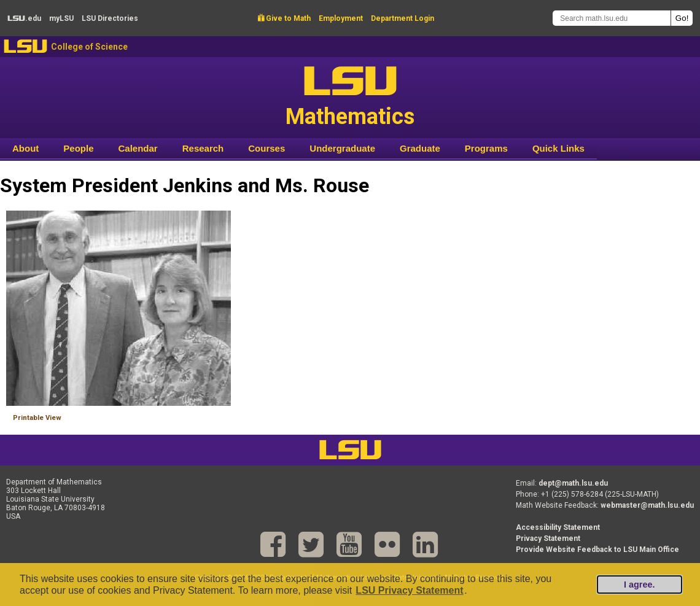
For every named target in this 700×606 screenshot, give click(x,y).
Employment (341, 18)
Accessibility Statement (558, 527)
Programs (486, 148)
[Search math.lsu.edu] (612, 18)
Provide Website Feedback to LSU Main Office (597, 550)
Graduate (420, 148)
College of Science (89, 47)
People (78, 148)
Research (203, 148)
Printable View (37, 418)
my (61, 18)
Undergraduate (342, 148)
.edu (24, 18)
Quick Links (558, 148)
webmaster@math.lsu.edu (647, 505)
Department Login (402, 18)
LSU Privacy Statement (409, 590)
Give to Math (284, 18)
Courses (266, 148)
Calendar (138, 148)
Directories (110, 18)
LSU (25, 46)
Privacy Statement (548, 538)
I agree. (639, 585)
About (25, 148)
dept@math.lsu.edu (573, 483)
